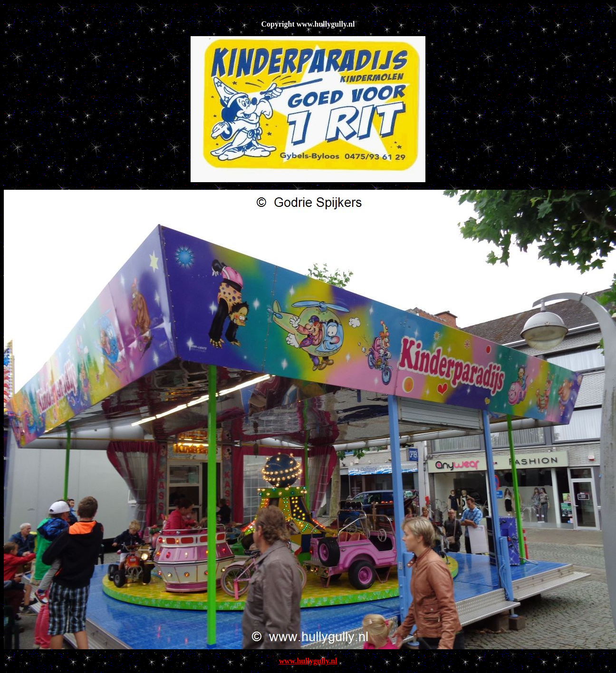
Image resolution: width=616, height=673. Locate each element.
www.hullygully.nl (308, 661)
